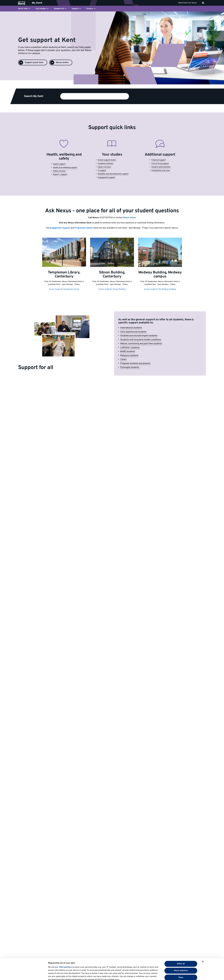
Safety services (59, 171)
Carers (123, 359)
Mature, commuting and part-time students (141, 344)
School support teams (107, 160)
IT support (102, 170)
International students (131, 328)
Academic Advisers (106, 164)
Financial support (159, 160)
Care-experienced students (133, 332)
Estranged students (130, 367)
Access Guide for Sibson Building (112, 289)
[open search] (203, 3)
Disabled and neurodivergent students (139, 336)
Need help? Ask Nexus (188, 3)
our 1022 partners (64, 946)
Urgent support (59, 164)
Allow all (181, 943)
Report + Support (60, 174)
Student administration (161, 167)
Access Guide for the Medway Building (160, 289)
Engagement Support (60, 228)
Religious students (129, 356)
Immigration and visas (161, 170)
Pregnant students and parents (135, 363)
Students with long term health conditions (141, 340)
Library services (104, 167)
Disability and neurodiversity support (113, 174)
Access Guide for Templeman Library (64, 289)
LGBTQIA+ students (130, 348)
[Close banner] (203, 941)
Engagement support (106, 177)
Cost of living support (160, 164)
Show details (145, 975)
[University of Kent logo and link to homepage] (23, 3)
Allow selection (181, 950)
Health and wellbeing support (65, 168)
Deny (181, 956)
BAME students (128, 352)
